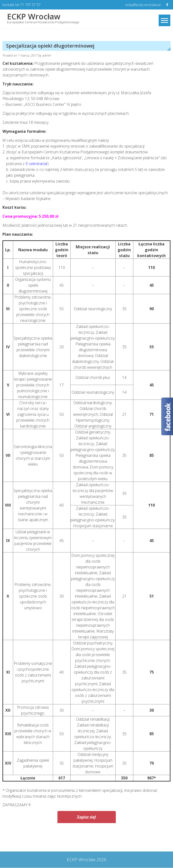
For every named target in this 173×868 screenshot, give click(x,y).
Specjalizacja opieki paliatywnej (36, 836)
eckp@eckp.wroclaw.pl (143, 5)
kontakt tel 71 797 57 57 (22, 5)
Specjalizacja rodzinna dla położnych (131, 836)
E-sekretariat (36, 164)
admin (47, 56)
